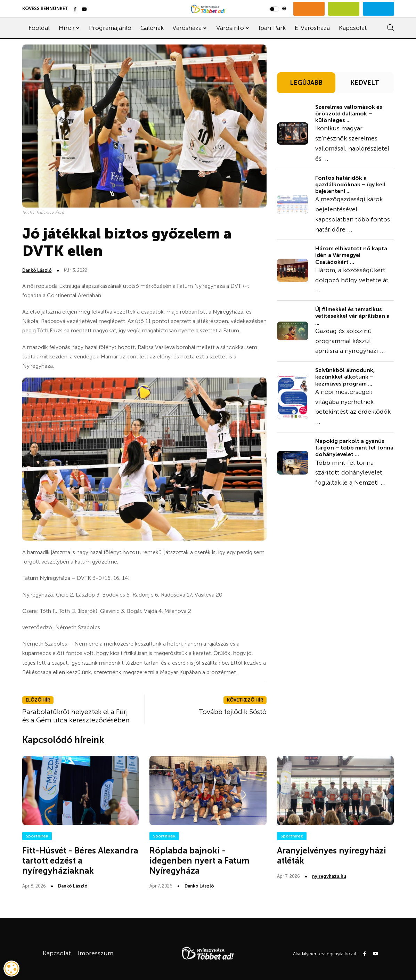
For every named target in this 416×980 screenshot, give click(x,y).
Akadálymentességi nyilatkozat (325, 954)
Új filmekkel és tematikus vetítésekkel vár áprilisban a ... (352, 316)
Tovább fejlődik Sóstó (233, 712)
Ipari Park (272, 28)
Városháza (187, 28)
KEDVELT (365, 83)
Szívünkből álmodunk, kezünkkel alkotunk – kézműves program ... (345, 377)
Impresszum (96, 953)
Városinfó (230, 28)
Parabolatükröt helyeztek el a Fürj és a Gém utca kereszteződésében (76, 716)
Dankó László (37, 270)
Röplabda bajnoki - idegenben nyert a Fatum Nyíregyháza (199, 861)
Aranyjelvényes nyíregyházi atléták (332, 856)
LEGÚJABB (306, 83)
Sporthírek (37, 836)
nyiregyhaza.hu (329, 876)
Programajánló (110, 28)
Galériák (152, 28)
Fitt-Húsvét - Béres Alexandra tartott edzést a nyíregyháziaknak (80, 861)
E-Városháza (312, 28)
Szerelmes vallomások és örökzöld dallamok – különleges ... (349, 114)
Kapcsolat (353, 28)
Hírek (67, 28)
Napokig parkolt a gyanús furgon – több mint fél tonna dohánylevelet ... (354, 448)
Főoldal (39, 28)
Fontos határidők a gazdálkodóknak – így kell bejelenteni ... (350, 184)
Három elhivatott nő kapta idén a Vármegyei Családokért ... (351, 255)
